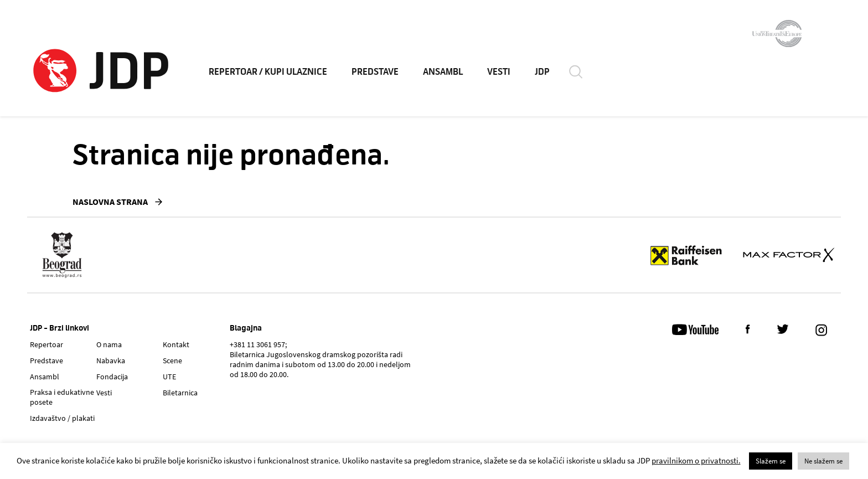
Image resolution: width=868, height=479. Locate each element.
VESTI (499, 72)
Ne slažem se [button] (823, 461)
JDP (542, 72)
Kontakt (176, 344)
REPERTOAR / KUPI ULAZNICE (268, 72)
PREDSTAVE (375, 72)
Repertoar (46, 344)
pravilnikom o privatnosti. (696, 460)
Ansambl (45, 377)
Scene (172, 360)
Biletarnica (180, 393)
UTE (169, 377)
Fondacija (112, 377)
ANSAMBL (443, 72)
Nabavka (111, 360)
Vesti (104, 393)
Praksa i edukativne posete (62, 397)
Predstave (46, 360)
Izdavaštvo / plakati (62, 418)
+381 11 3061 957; (258, 344)
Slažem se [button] (771, 461)
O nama (109, 344)
